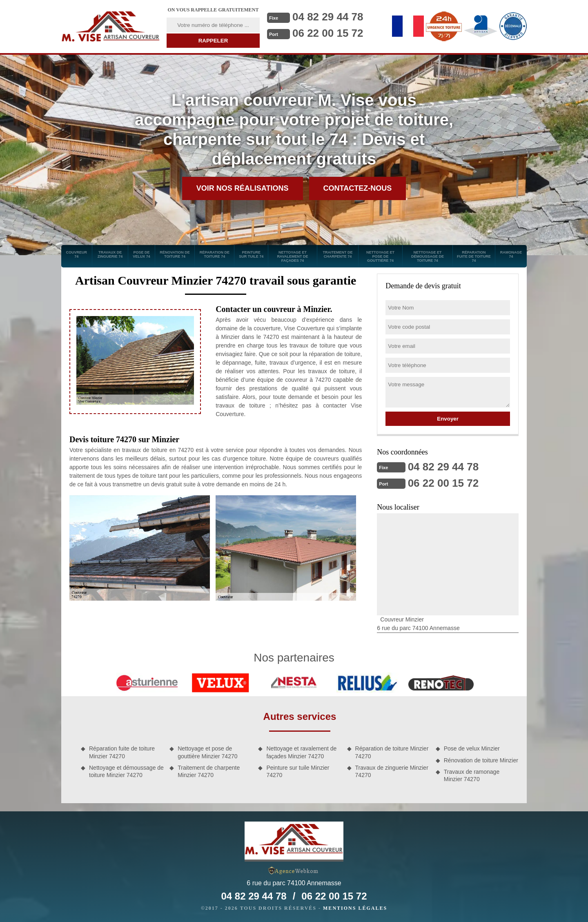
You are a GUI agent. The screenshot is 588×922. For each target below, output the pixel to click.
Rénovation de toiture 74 (175, 254)
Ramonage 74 (511, 254)
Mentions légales (355, 908)
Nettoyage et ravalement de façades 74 (292, 256)
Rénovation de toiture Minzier (481, 760)
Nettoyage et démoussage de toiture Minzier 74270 (126, 771)
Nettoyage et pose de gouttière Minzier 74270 (207, 752)
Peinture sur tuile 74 (251, 254)
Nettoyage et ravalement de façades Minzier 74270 (301, 752)
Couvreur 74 (77, 254)
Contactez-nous (358, 188)
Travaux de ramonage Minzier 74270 (472, 775)
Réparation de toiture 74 (215, 254)
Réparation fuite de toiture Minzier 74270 (122, 752)
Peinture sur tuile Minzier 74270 (298, 771)
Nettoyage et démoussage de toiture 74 (428, 256)
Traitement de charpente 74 (337, 254)
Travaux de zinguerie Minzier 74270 (392, 771)
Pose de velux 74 (141, 254)
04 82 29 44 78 (328, 17)
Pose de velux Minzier (472, 748)
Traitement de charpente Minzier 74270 (209, 771)
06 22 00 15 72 (328, 33)
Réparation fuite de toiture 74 (474, 256)
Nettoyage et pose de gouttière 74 (380, 256)
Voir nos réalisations (243, 188)
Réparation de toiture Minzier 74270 (392, 752)
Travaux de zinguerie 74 (110, 254)
